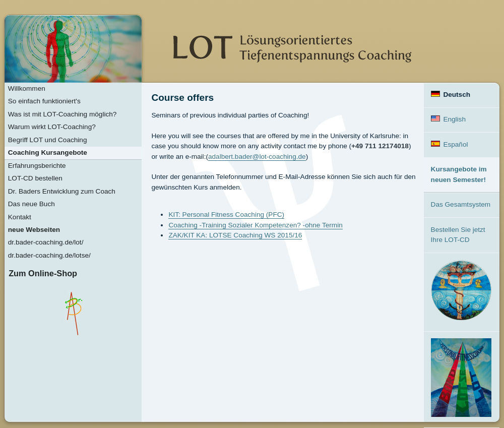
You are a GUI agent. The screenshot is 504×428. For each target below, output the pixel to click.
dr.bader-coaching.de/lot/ (46, 242)
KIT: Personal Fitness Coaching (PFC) (226, 215)
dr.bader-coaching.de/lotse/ (49, 255)
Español (450, 144)
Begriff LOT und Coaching (48, 140)
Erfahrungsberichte (37, 166)
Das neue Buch (31, 204)
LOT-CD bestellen (35, 178)
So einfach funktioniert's (44, 101)
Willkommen (27, 88)
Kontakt (20, 217)
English (448, 119)
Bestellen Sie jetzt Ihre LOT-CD (458, 235)
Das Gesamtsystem (461, 204)
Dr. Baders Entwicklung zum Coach (62, 191)
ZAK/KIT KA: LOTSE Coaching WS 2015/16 (235, 235)
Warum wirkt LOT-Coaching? (52, 127)
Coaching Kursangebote (48, 152)
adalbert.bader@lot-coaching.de (257, 157)
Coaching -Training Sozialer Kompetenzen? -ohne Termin (255, 225)
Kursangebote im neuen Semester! (459, 174)
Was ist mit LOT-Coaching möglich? (62, 114)
